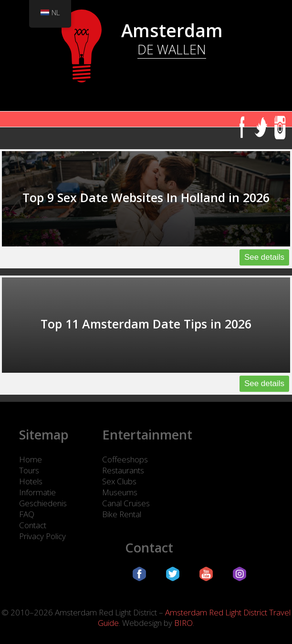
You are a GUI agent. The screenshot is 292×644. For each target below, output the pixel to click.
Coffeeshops (125, 459)
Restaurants (123, 470)
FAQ (27, 514)
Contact (33, 525)
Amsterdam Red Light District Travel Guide (194, 618)
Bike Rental (122, 514)
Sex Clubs (119, 481)
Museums (120, 492)
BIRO (183, 623)
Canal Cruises (126, 503)
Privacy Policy (42, 536)
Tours (29, 470)
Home (31, 459)
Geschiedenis (43, 503)
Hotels (31, 481)
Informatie (37, 492)
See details (264, 257)
